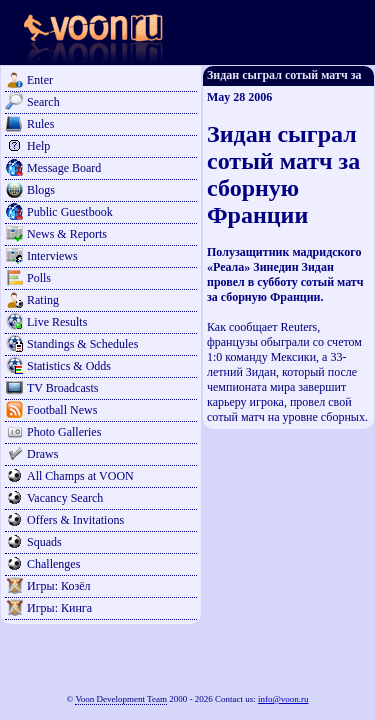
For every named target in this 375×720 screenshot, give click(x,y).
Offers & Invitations (75, 520)
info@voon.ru (283, 699)
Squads (44, 542)
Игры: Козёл (58, 586)
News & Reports (67, 234)
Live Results (57, 322)
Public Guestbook (70, 212)
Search (43, 102)
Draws (42, 454)
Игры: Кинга (59, 608)
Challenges (53, 564)
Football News (62, 410)
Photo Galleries (64, 432)
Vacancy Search (65, 498)
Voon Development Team (121, 699)
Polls (39, 278)
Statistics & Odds (69, 366)
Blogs (41, 190)
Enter (40, 80)
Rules (40, 124)
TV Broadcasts (62, 388)
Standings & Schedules (82, 344)
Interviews (52, 256)
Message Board (64, 168)
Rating (43, 300)
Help (38, 146)
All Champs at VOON (80, 476)
